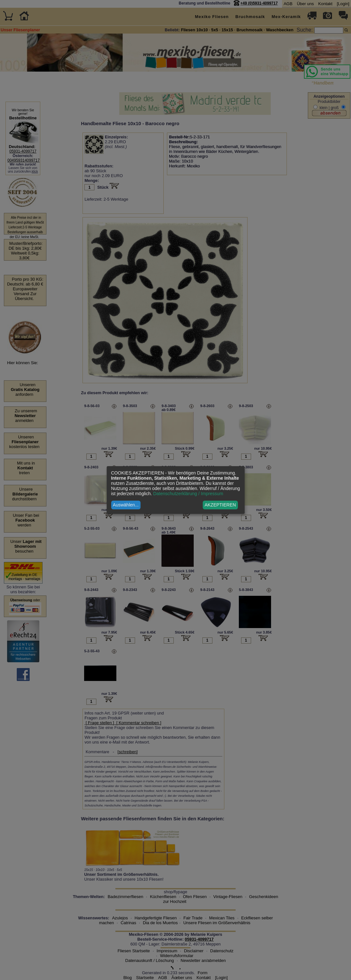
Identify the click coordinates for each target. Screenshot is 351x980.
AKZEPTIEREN (220, 505)
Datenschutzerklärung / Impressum (188, 494)
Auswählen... (126, 505)
